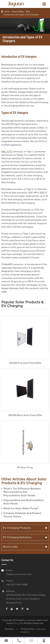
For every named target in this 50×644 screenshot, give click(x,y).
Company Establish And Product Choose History (22, 515)
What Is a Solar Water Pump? (21, 509)
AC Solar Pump (25, 468)
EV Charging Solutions (17, 537)
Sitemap (9, 629)
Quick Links (10, 547)
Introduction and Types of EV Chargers (21, 15)
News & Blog (18, 12)
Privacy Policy (28, 629)
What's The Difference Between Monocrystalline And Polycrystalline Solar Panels (22, 492)
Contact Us (7, 560)
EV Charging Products (17, 528)
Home (7, 12)
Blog (28, 12)
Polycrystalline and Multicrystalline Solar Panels (24, 502)
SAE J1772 (7, 152)
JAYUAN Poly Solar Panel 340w (25, 363)
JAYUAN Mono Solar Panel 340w (25, 415)
